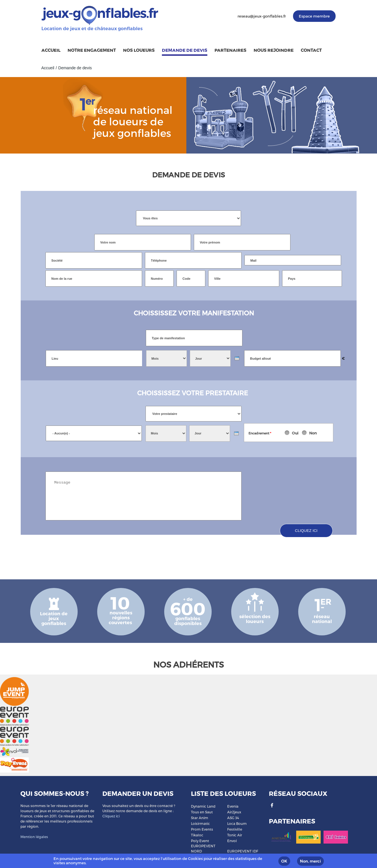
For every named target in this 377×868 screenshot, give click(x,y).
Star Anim (200, 818)
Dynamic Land (203, 806)
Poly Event (200, 841)
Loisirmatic (200, 823)
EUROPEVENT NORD (203, 848)
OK (284, 861)
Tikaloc (197, 835)
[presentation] (237, 358)
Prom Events (202, 829)
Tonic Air (235, 835)
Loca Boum (237, 823)
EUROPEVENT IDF (243, 851)
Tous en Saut (202, 812)
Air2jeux (234, 812)
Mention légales (34, 837)
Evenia (233, 806)
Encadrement (260, 433)
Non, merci (310, 861)
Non (313, 433)
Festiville (235, 829)
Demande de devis (185, 50)
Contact (311, 50)
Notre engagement (92, 50)
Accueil (51, 50)
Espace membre (314, 16)
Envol (232, 841)
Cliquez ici (111, 816)
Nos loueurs (139, 50)
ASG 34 (233, 818)
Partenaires (230, 50)
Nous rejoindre (274, 50)
